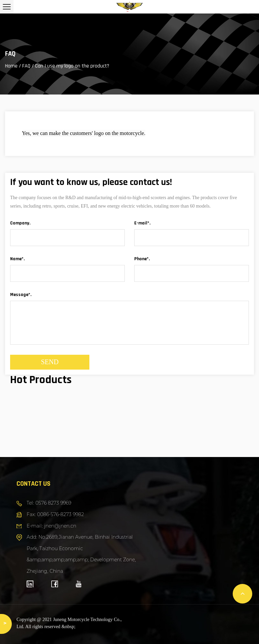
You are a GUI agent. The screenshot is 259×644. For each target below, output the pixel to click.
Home (11, 66)
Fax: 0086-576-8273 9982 (55, 514)
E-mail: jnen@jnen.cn (51, 526)
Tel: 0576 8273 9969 (49, 503)
